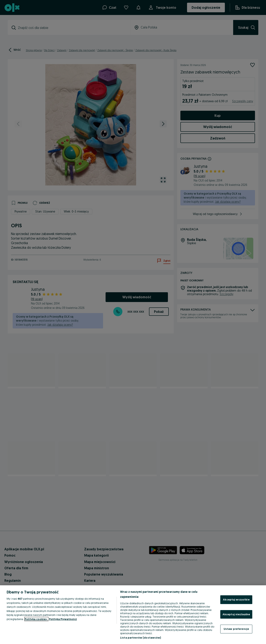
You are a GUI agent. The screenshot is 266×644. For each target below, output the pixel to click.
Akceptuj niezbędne (236, 614)
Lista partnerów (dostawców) (141, 638)
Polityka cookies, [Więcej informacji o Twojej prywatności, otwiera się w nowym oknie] (36, 619)
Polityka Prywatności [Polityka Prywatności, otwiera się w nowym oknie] (63, 619)
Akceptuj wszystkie (236, 599)
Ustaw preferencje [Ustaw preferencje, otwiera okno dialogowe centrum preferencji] (236, 629)
